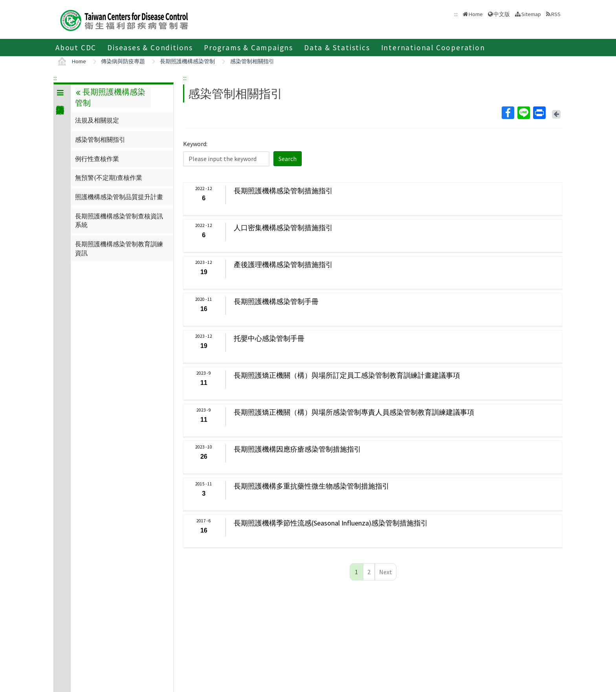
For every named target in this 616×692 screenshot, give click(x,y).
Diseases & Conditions (150, 48)
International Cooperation (433, 48)
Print (539, 113)
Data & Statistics (337, 48)
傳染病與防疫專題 (123, 61)
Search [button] (288, 159)
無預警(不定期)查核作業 (109, 178)
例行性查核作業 (97, 159)
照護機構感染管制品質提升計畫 (119, 197)
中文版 (502, 14)
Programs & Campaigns (248, 48)
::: (55, 78)
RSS (556, 14)
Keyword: (195, 144)
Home (476, 14)
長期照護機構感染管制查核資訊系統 (119, 220)
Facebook (508, 113)
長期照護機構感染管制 (187, 61)
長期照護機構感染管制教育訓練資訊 (119, 248)
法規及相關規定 (97, 120)
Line (523, 113)
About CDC (76, 48)
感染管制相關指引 (252, 61)
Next (386, 572)
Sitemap (531, 14)
